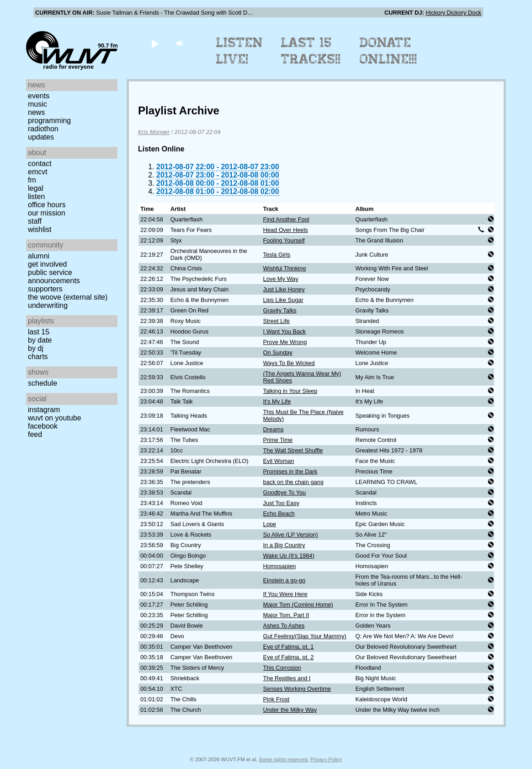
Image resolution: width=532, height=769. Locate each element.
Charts (38, 357)
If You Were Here (285, 594)
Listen (36, 196)
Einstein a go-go (284, 580)
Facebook (43, 426)
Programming (49, 121)
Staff (35, 221)
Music (37, 104)
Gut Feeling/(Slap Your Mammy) (305, 636)
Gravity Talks (280, 310)
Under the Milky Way (290, 710)
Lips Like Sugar (283, 300)
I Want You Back (285, 331)
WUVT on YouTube (55, 418)
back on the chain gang (293, 482)
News (36, 112)
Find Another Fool (286, 219)
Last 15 (39, 332)
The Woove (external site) (68, 297)
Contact (40, 164)
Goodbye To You (285, 492)
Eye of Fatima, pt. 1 (289, 647)
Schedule (43, 383)
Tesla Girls (277, 255)
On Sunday (278, 352)
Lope (270, 524)
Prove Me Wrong (285, 342)
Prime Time (278, 440)
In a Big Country (284, 545)
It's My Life (277, 401)
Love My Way (281, 279)
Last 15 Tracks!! (311, 51)
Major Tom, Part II (286, 615)
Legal (36, 188)
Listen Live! (240, 51)
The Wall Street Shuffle (293, 450)
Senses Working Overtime (297, 689)
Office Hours (47, 205)
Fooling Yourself (284, 240)
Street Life (277, 321)
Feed (35, 434)
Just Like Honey (284, 289)
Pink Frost (277, 699)
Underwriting (48, 305)
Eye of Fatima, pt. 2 (289, 657)
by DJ (36, 348)
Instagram (44, 410)
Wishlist (40, 229)
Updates (41, 137)
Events (39, 96)
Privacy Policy (326, 759)
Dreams (274, 429)
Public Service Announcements (54, 277)
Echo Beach (279, 514)
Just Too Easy (281, 503)
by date (40, 340)
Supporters (45, 289)
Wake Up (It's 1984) (289, 556)
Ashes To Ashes (284, 626)
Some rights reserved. (284, 759)
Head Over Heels (286, 230)
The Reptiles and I (287, 678)
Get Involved (47, 264)
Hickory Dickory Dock (453, 13)
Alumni (39, 256)
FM (32, 180)
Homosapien (280, 566)
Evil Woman (279, 461)
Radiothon (43, 129)
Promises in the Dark (290, 471)
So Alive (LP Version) (291, 535)
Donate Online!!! (388, 51)
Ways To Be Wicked (289, 363)
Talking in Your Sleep (290, 391)
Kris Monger (154, 132)
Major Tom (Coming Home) (298, 605)
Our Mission (47, 213)
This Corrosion (282, 668)
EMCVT (38, 172)
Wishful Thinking (285, 268)
